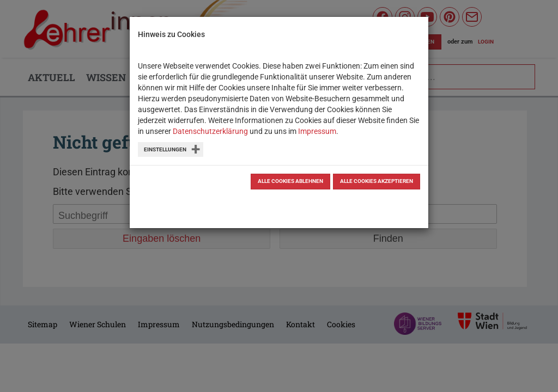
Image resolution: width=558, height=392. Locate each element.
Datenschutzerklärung (210, 131)
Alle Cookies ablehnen (290, 181)
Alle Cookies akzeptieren (377, 181)
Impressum (317, 131)
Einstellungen (165, 149)
